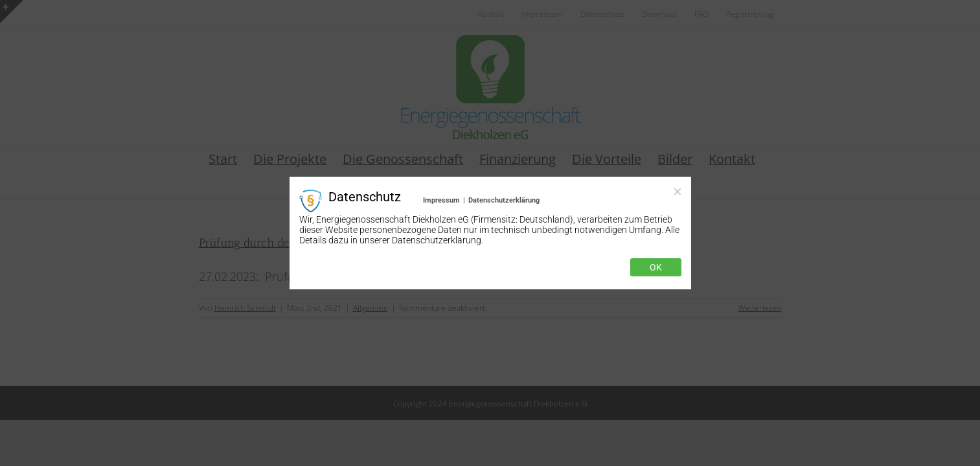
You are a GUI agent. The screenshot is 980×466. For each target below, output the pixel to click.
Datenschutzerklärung (504, 200)
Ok (656, 267)
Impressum (441, 200)
